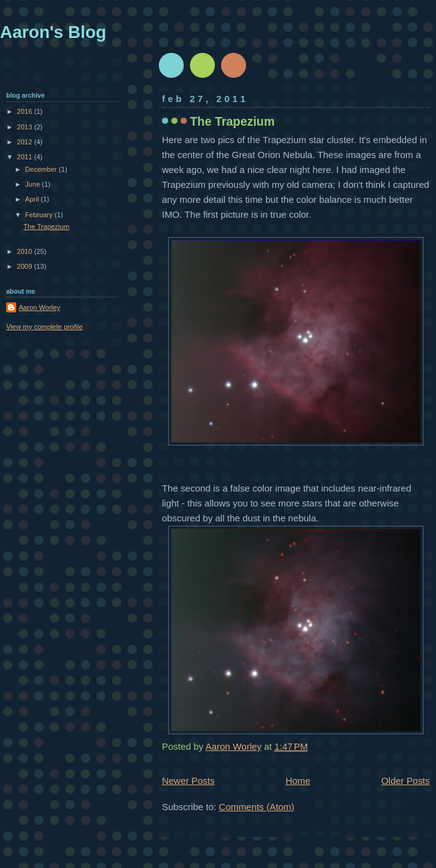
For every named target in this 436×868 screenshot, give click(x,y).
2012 (26, 142)
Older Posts (405, 781)
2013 (26, 127)
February (40, 215)
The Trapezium (232, 121)
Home (298, 781)
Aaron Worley (40, 307)
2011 (26, 157)
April (33, 199)
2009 (26, 266)
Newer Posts (188, 781)
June (33, 184)
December (42, 169)
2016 (26, 111)
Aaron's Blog (53, 32)
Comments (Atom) (256, 807)
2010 (26, 251)
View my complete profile (45, 327)
